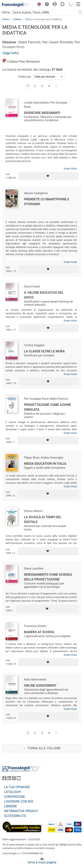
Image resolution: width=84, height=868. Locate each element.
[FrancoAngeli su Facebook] (4, 779)
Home (6, 19)
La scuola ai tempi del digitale (43, 520)
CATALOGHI (12, 792)
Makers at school (39, 632)
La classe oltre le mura (44, 351)
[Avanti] (56, 86)
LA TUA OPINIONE (17, 787)
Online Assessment (40, 686)
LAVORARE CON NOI (19, 801)
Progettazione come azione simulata (47, 407)
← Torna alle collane (42, 748)
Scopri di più (70, 169)
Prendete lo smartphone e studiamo (47, 202)
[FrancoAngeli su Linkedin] (9, 779)
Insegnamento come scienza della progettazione (48, 577)
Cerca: (6, 12)
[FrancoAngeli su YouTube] (19, 779)
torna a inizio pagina (42, 862)
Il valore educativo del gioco (44, 295)
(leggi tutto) (11, 53)
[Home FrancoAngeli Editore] (16, 5)
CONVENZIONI (14, 797)
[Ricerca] (80, 12)
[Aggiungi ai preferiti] (48, 176)
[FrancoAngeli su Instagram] (14, 779)
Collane (17, 19)
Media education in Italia (45, 464)
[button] (38, 5)
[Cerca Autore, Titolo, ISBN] (44, 12)
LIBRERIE (10, 806)
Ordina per (25, 77)
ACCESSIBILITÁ (15, 816)
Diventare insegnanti (42, 113)
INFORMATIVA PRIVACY (21, 811)
